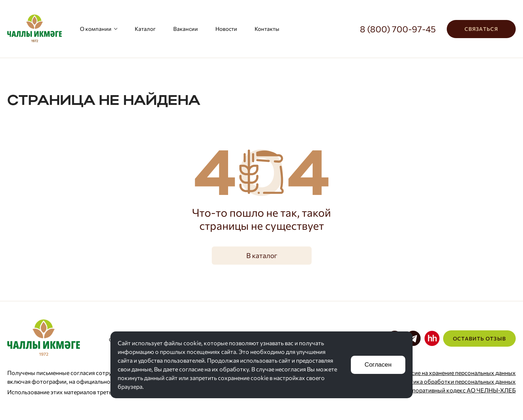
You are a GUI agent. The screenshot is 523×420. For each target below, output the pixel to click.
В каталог (262, 255)
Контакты (267, 29)
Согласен (378, 365)
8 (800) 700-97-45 (398, 29)
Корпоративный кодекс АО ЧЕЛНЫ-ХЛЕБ (459, 390)
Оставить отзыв (479, 339)
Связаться (481, 29)
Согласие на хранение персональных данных (455, 373)
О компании (99, 29)
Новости (226, 29)
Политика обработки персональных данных (456, 381)
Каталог (145, 29)
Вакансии (186, 29)
